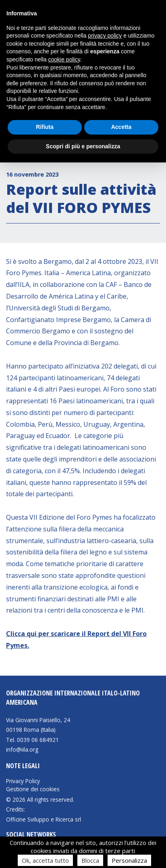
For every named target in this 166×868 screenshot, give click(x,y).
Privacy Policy (23, 781)
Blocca (90, 860)
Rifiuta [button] (45, 127)
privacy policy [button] (105, 36)
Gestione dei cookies (33, 789)
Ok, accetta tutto (45, 860)
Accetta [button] (121, 127)
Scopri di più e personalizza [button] (83, 146)
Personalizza (129, 860)
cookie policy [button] (64, 59)
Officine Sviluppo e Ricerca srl (44, 819)
